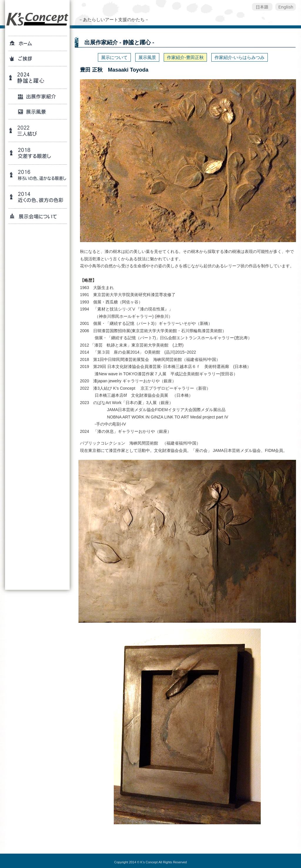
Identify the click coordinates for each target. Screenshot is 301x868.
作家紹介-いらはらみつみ (240, 57)
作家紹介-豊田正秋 (185, 57)
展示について (114, 57)
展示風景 (147, 57)
